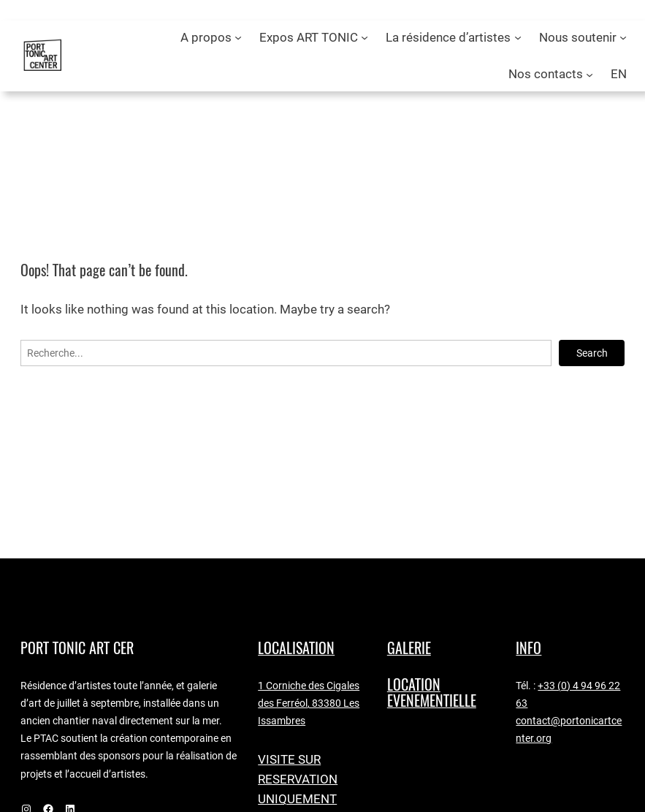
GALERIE (409, 648)
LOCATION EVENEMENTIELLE (432, 693)
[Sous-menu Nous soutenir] (623, 37)
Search (592, 353)
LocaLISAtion (296, 648)
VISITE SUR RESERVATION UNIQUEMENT (298, 779)
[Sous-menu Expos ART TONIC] (365, 37)
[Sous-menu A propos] (238, 37)
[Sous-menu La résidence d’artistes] (518, 37)
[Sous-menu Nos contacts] (589, 74)
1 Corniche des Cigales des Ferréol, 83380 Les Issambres (309, 703)
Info (528, 648)
